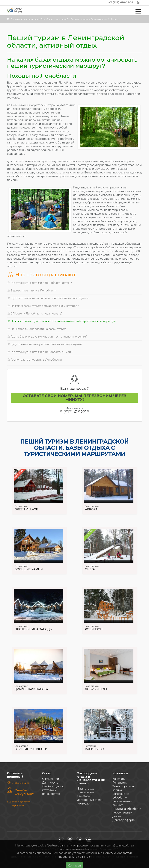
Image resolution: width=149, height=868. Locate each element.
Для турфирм (51, 783)
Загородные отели (90, 800)
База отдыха (27, 502)
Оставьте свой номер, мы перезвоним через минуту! (74, 398)
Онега (96, 564)
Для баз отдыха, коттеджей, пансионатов (53, 790)
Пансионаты (86, 792)
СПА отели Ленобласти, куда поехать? (35, 314)
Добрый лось (100, 684)
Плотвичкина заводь (35, 624)
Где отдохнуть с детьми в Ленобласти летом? (40, 283)
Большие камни (32, 564)
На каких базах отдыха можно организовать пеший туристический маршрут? (62, 321)
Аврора (97, 505)
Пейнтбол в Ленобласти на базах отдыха (37, 329)
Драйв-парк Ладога (34, 684)
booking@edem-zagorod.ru (21, 803)
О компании (51, 779)
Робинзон (98, 624)
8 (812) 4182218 (74, 412)
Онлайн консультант (24, 792)
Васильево (99, 744)
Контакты (119, 779)
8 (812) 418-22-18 (21, 783)
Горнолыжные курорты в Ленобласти (34, 360)
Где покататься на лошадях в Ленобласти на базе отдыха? (48, 298)
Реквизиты (120, 783)
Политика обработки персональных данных (127, 813)
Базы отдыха (86, 789)
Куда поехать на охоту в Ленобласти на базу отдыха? (45, 344)
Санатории (85, 796)
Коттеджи (96, 742)
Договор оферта (124, 820)
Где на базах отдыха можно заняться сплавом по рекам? (47, 337)
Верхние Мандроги (33, 744)
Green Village (30, 505)
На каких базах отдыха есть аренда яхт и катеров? (43, 306)
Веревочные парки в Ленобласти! (32, 291)
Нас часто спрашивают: (42, 275)
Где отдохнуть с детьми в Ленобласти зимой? (40, 352)
